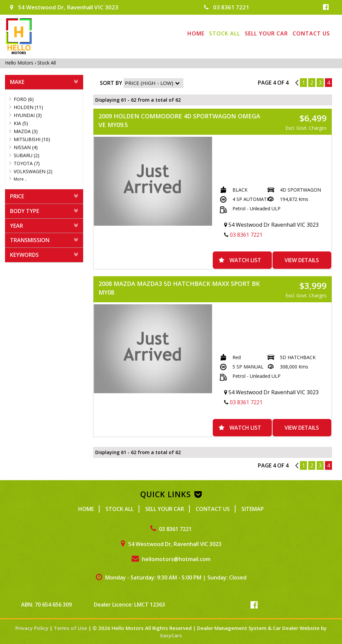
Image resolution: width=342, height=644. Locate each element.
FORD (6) (24, 99)
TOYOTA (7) (27, 163)
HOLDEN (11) (28, 107)
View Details (302, 260)
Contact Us (311, 33)
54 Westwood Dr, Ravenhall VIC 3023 (64, 7)
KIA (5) (21, 123)
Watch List (245, 260)
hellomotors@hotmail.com (171, 559)
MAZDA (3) (26, 131)
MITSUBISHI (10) (32, 139)
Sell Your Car (266, 33)
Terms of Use (71, 628)
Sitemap (253, 509)
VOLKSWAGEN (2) (33, 171)
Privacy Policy (33, 628)
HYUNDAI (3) (28, 115)
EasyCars (171, 635)
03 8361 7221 (227, 7)
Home (196, 33)
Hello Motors (20, 63)
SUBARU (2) (27, 155)
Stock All (225, 33)
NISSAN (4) (26, 147)
